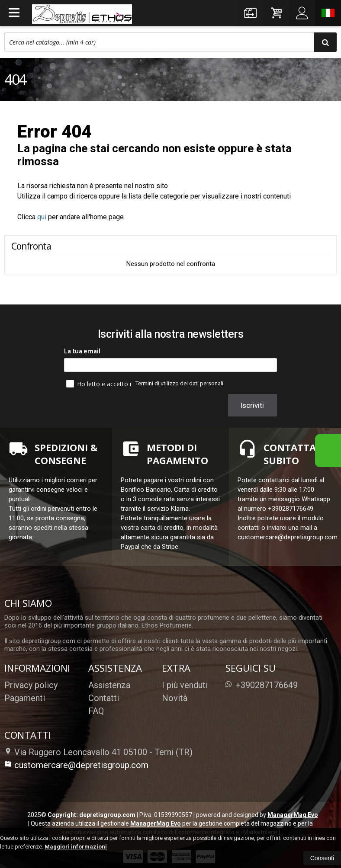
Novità (175, 698)
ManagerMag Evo (293, 815)
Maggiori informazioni (76, 847)
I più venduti (185, 685)
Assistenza (109, 685)
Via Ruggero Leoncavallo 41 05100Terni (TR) (98, 752)
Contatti (104, 698)
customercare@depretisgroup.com (76, 765)
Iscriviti (252, 405)
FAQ (96, 711)
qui (42, 217)
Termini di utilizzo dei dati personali (179, 383)
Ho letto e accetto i (100, 384)
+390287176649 (262, 685)
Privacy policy (31, 685)
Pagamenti (25, 698)
